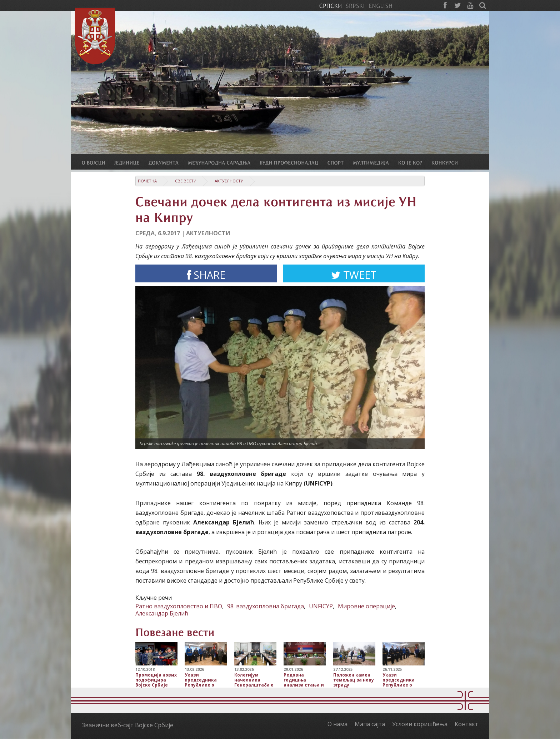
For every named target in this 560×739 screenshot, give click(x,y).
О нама (337, 724)
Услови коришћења (420, 724)
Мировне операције (366, 606)
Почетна (147, 181)
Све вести (186, 181)
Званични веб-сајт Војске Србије (127, 725)
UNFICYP (321, 606)
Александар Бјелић (162, 613)
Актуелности (229, 181)
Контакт (466, 724)
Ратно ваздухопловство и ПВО (179, 606)
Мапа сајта (370, 724)
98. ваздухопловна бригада (266, 606)
